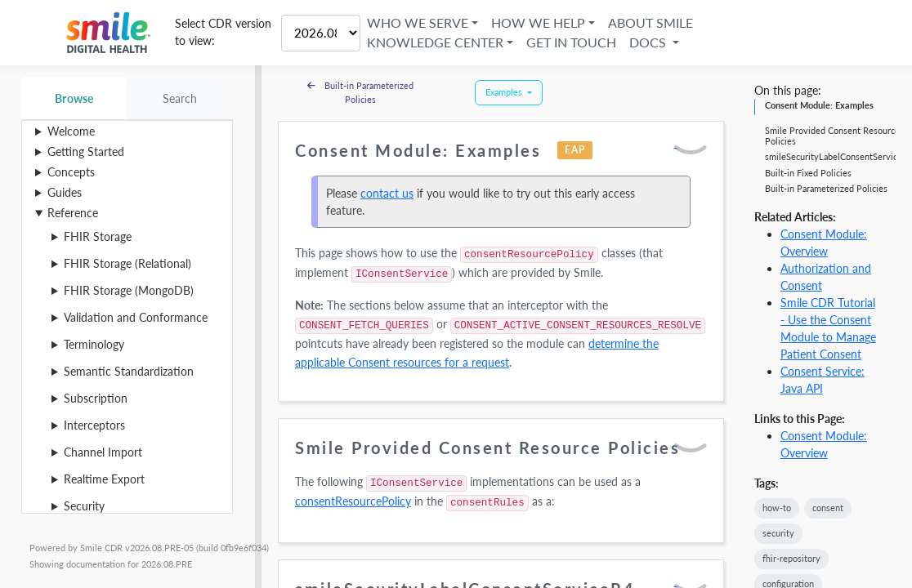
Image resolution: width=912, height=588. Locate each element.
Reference (73, 213)
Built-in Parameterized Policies (361, 92)
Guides (65, 192)
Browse (74, 98)
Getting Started (86, 151)
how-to (777, 508)
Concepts (71, 172)
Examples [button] (505, 92)
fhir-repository (791, 558)
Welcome (71, 131)
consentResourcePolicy (353, 501)
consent (828, 508)
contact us (387, 193)
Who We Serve (418, 22)
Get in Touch (572, 42)
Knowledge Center (435, 42)
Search (180, 98)
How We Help (539, 22)
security (778, 533)
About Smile (651, 22)
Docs (650, 42)
